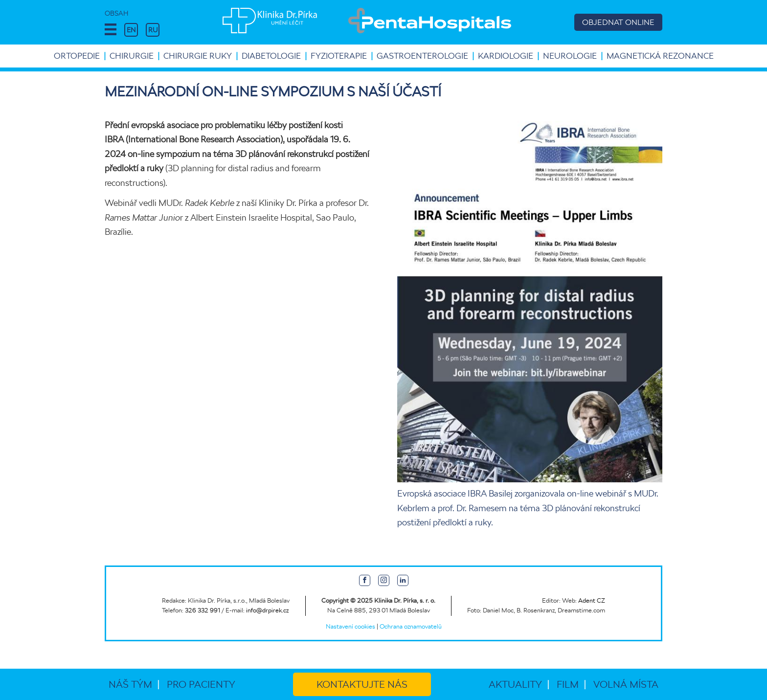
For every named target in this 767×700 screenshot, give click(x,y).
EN (131, 30)
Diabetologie (271, 56)
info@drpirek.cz (267, 610)
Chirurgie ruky (198, 56)
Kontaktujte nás (362, 684)
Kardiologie (506, 56)
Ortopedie (77, 56)
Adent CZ (592, 600)
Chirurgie (132, 56)
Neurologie (570, 56)
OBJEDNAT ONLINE (618, 22)
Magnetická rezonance (660, 56)
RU (153, 30)
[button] (111, 30)
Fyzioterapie (339, 56)
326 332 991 (203, 610)
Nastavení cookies (350, 626)
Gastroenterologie (422, 56)
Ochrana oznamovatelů (411, 626)
